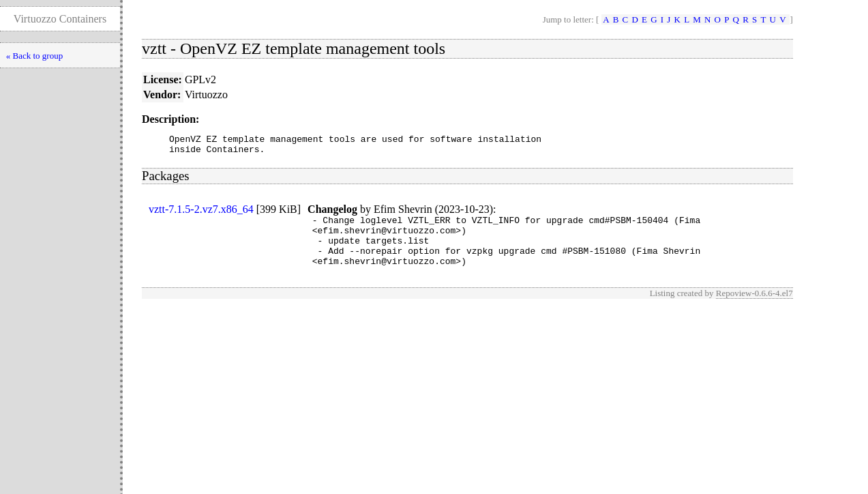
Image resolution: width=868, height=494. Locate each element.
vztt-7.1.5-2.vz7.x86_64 (201, 213)
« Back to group (34, 56)
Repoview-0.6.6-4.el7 (754, 307)
